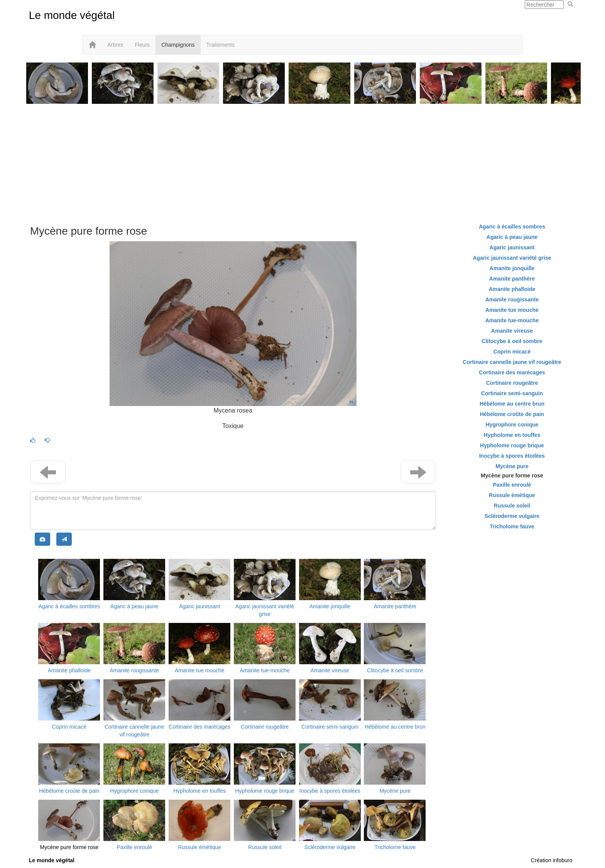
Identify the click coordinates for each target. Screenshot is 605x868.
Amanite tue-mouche (265, 670)
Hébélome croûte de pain (69, 791)
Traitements (221, 45)
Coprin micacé (69, 727)
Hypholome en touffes (199, 791)
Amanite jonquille (330, 606)
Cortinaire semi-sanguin (330, 727)
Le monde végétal (72, 15)
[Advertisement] (302, 160)
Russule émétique (199, 847)
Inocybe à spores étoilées (330, 791)
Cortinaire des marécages (199, 727)
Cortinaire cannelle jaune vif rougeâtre (512, 362)
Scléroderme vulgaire (330, 847)
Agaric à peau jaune (134, 606)
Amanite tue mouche (199, 670)
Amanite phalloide (69, 670)
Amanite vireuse (330, 670)
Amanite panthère (395, 606)
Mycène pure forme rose (69, 847)
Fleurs (142, 45)
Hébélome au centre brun (395, 727)
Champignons (178, 45)
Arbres (115, 45)
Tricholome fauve (395, 847)
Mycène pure (395, 791)
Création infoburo (552, 860)
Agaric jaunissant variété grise (512, 258)
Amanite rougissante (135, 670)
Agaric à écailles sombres (69, 606)
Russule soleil (265, 847)
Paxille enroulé (134, 847)
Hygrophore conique (134, 791)
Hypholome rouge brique (264, 791)
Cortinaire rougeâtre (265, 727)
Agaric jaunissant (200, 606)
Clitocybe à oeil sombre (395, 670)
